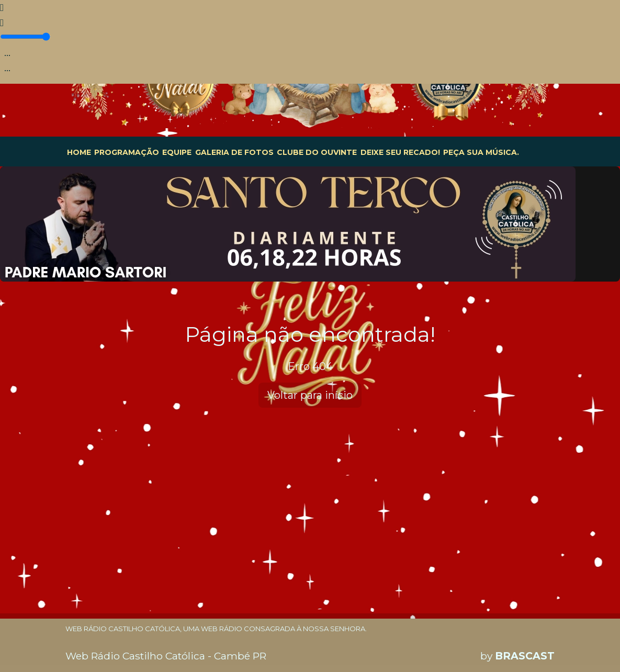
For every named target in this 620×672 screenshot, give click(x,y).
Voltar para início (310, 395)
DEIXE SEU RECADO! (400, 152)
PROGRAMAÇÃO (127, 152)
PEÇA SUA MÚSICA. (481, 152)
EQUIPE (177, 152)
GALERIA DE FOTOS (234, 152)
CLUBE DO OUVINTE (317, 152)
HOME (79, 152)
